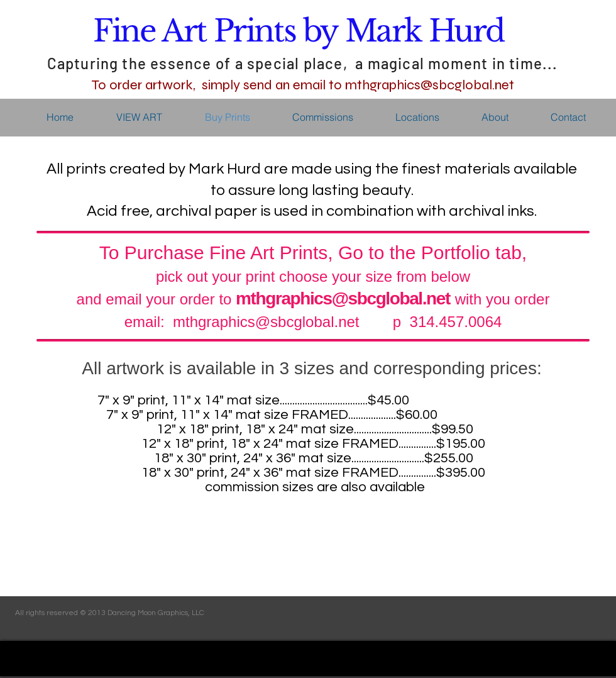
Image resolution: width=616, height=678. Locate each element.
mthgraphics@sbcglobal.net (343, 298)
